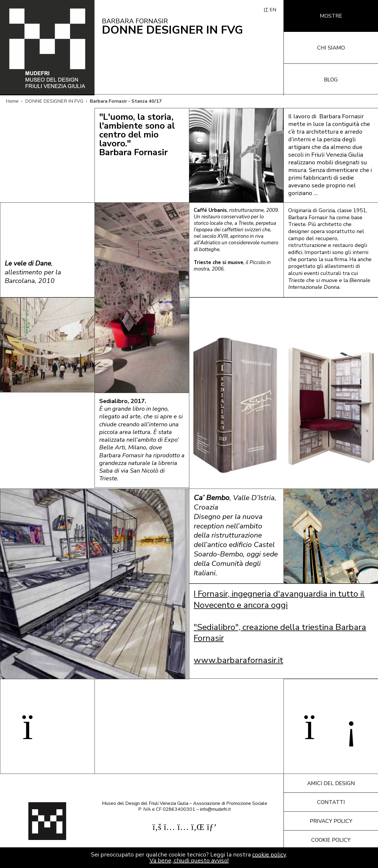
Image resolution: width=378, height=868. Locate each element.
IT (266, 10)
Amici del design (331, 783)
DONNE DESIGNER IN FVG (54, 101)
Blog (331, 80)
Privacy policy (331, 821)
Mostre (331, 16)
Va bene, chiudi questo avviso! (189, 860)
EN (273, 10)
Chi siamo (331, 48)
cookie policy (269, 855)
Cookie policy (331, 840)
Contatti (331, 802)
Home (12, 101)
